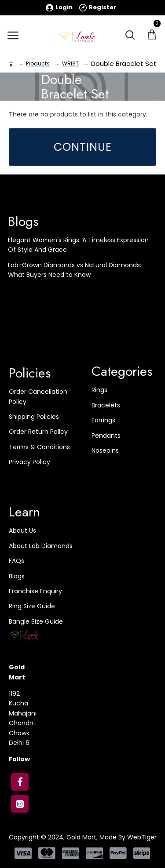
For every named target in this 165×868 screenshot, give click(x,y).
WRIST (70, 64)
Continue (83, 147)
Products (38, 64)
